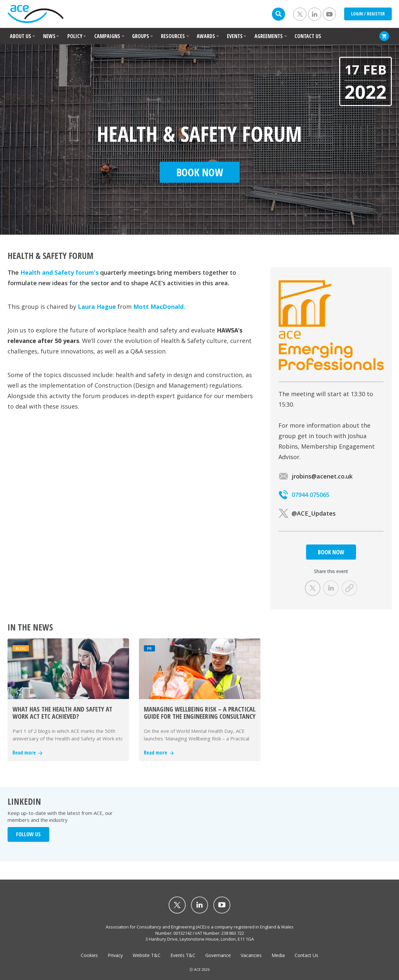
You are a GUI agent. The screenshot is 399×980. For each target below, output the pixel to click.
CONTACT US (308, 36)
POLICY (75, 36)
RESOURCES (173, 36)
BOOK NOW (331, 552)
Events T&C (183, 955)
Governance (218, 955)
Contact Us (306, 955)
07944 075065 (304, 495)
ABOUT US (21, 36)
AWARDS (206, 36)
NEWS (49, 36)
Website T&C (147, 955)
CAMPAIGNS (107, 36)
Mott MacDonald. (159, 307)
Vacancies (251, 955)
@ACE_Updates (307, 513)
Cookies (89, 955)
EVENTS (235, 36)
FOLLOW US (28, 834)
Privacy (115, 955)
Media (278, 955)
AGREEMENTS (269, 36)
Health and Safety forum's (59, 272)
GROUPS (141, 36)
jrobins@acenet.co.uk (316, 476)
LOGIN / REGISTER (368, 14)
